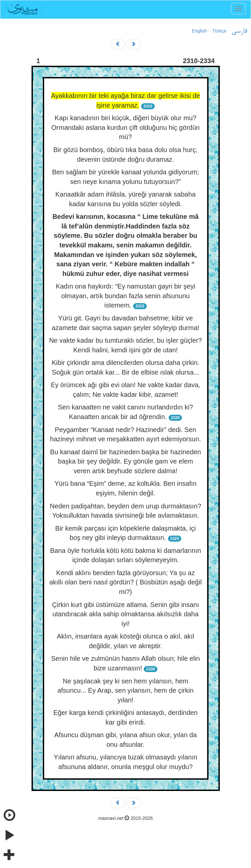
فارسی (239, 31)
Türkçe (219, 31)
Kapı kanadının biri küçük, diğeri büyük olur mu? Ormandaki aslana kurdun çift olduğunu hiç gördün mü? (126, 127)
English (200, 31)
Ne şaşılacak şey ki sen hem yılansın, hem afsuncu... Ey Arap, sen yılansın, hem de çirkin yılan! (126, 691)
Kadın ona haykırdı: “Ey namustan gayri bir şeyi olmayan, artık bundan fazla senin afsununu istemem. (126, 296)
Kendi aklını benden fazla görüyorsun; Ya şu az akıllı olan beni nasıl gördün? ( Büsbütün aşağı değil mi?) (125, 582)
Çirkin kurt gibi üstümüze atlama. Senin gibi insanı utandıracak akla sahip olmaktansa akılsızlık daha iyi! (126, 614)
